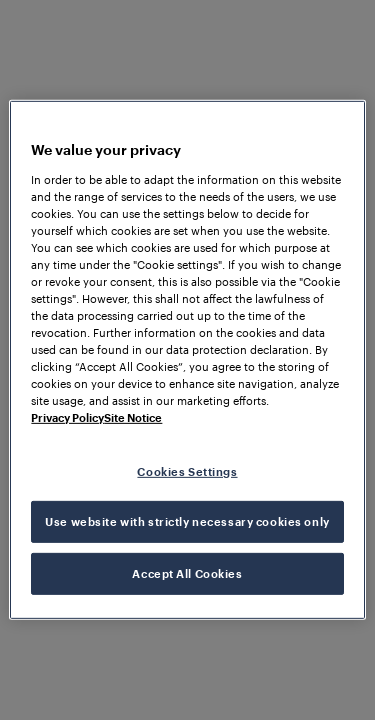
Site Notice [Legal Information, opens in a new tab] (133, 417)
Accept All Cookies (187, 573)
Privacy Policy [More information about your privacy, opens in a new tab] (67, 417)
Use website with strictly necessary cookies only (187, 521)
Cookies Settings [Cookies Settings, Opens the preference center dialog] (187, 470)
